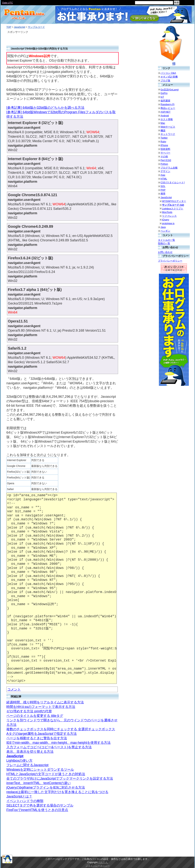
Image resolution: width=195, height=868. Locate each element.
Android (165, 116)
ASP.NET (166, 112)
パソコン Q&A (168, 73)
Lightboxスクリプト (173, 209)
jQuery (166, 220)
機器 (163, 130)
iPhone (164, 145)
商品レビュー (168, 108)
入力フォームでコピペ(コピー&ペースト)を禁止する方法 (49, 747)
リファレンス (169, 216)
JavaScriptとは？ (19, 796)
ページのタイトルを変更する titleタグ (35, 716)
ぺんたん (103, 862)
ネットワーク (168, 134)
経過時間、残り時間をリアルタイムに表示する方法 (45, 702)
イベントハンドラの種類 (25, 801)
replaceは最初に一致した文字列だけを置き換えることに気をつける (57, 792)
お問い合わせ (165, 252)
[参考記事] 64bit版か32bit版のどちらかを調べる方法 (45, 108)
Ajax (163, 175)
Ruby (163, 142)
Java (163, 227)
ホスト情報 (167, 119)
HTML (164, 179)
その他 (164, 156)
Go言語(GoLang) (170, 90)
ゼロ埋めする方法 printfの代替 (29, 711)
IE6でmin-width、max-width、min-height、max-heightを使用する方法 (58, 743)
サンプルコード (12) (173, 205)
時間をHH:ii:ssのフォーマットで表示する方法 (41, 707)
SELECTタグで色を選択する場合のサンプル (40, 805)
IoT (162, 97)
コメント (14, 689)
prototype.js (168, 223)
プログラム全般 (169, 168)
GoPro (164, 93)
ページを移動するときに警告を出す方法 (37, 738)
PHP (163, 190)
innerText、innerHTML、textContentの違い (39, 783)
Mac (163, 123)
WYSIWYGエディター (174, 201)
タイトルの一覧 (166, 240)
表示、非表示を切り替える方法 (30, 752)
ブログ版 (165, 80)
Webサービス (168, 127)
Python (164, 164)
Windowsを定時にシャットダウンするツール (40, 770)
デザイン (165, 171)
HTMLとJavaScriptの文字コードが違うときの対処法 (46, 774)
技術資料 (165, 149)
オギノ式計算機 (169, 77)
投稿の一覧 (164, 243)
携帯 (163, 194)
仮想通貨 (165, 101)
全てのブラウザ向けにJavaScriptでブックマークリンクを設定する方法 (60, 779)
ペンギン (165, 231)
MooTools (167, 212)
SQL (163, 186)
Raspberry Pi (167, 104)
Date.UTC (8, 3)
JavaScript (19, 27)
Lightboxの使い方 (19, 761)
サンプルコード (36, 27)
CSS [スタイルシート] (173, 182)
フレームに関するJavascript (27, 765)
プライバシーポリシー (170, 261)
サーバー (165, 153)
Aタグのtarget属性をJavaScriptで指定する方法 (42, 734)
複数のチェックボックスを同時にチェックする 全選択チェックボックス (61, 729)
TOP (9, 27)
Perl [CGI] (166, 160)
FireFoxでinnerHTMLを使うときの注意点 (37, 810)
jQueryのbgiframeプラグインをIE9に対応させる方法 (46, 787)
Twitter (164, 138)
